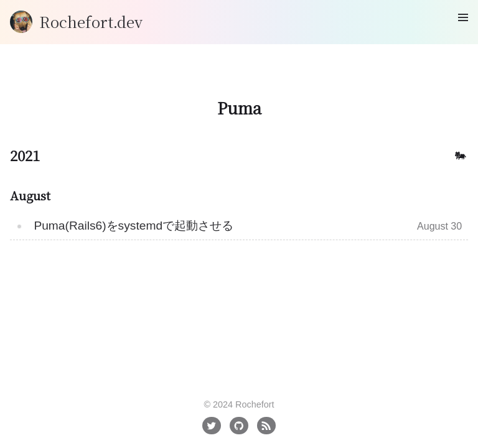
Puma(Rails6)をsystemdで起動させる (134, 226)
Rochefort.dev (91, 21)
